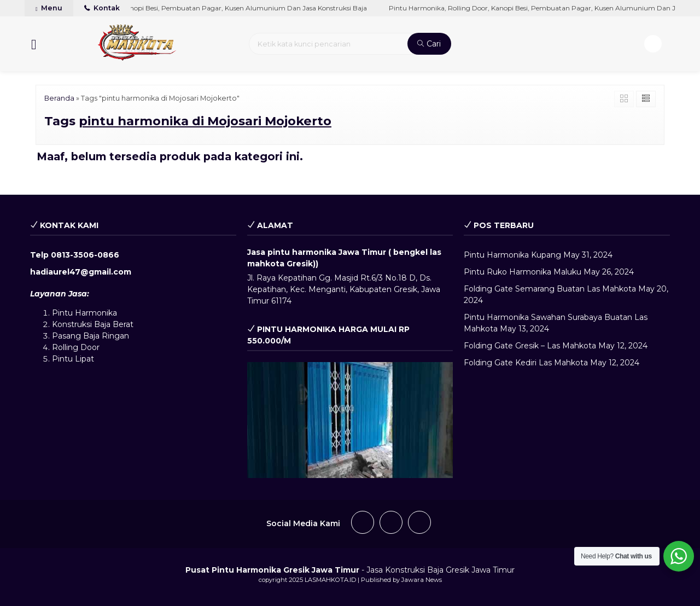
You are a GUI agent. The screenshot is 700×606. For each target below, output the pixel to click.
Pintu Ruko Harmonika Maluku (523, 272)
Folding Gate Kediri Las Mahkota (526, 363)
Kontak (102, 8)
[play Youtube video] (350, 420)
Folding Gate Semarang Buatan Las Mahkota (550, 289)
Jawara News (422, 580)
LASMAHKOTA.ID (330, 580)
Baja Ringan (106, 336)
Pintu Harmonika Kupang (512, 255)
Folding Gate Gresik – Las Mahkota (530, 346)
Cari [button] (429, 44)
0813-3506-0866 (85, 255)
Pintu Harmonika (84, 313)
